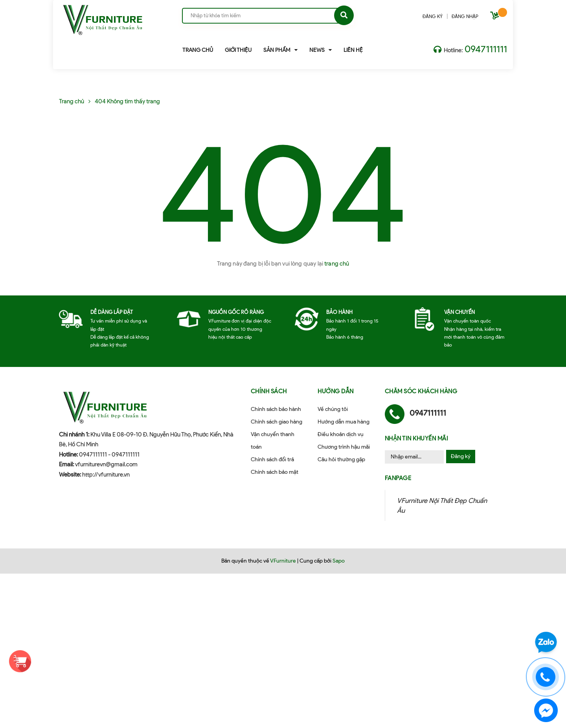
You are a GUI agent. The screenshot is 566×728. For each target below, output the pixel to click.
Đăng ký (461, 456)
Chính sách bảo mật (275, 472)
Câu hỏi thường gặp (341, 459)
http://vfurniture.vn (106, 475)
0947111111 (486, 49)
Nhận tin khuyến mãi (417, 438)
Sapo (339, 561)
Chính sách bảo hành (276, 409)
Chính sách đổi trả (272, 459)
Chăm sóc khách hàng (421, 391)
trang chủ (337, 264)
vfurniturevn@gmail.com (106, 464)
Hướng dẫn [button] (336, 391)
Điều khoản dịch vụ (341, 434)
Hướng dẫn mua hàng (344, 422)
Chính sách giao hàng (277, 422)
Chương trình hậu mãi (344, 447)
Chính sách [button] (269, 391)
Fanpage (398, 478)
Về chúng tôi (333, 409)
